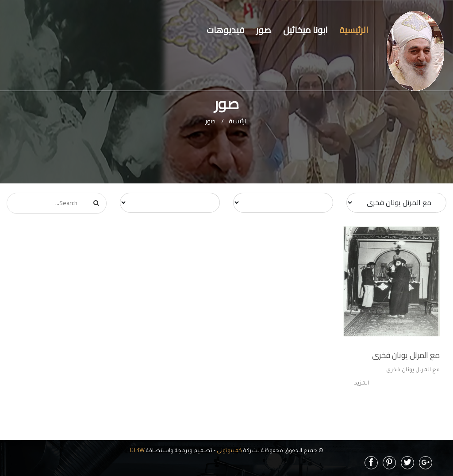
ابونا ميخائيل (305, 30)
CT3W (137, 451)
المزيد (362, 384)
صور (264, 30)
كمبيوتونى (229, 451)
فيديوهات (225, 30)
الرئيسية (354, 30)
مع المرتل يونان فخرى (406, 355)
